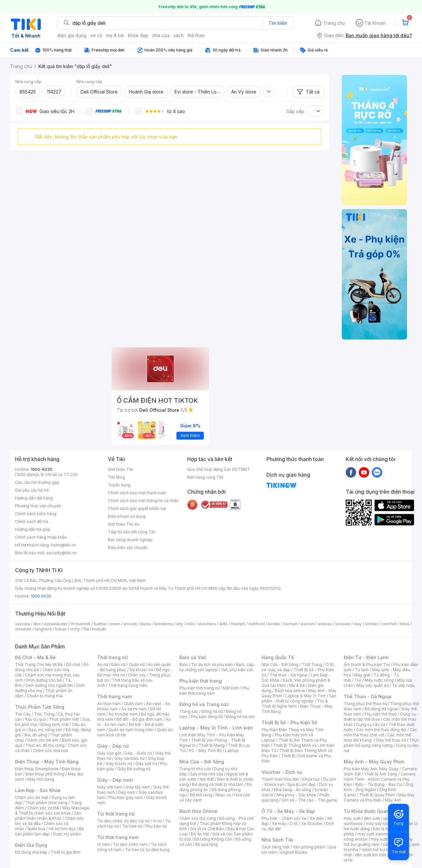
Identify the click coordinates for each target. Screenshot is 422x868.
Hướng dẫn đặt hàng (34, 498)
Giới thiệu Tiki (121, 469)
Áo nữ (103, 665)
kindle (274, 624)
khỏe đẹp (138, 35)
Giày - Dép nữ (113, 746)
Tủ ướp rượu (403, 685)
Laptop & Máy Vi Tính (306, 696)
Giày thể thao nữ (391, 740)
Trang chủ (334, 23)
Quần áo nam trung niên (131, 730)
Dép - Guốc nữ (138, 753)
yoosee (343, 624)
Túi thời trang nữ (116, 814)
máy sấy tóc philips (384, 824)
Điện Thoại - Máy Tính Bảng (47, 762)
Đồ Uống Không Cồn (213, 839)
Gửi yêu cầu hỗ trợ (32, 490)
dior (37, 624)
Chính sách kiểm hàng (36, 514)
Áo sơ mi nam (134, 709)
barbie (100, 624)
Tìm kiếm (278, 23)
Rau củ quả (36, 719)
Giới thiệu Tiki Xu (124, 524)
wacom (308, 624)
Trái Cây (23, 714)
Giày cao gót (109, 753)
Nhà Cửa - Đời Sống (202, 762)
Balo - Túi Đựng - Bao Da (379, 784)
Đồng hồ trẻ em (240, 717)
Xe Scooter (312, 824)
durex (146, 624)
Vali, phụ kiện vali (237, 670)
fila (86, 629)
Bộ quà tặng (207, 844)
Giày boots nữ (119, 764)
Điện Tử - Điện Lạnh (366, 657)
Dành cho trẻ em (43, 740)
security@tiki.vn (61, 553)
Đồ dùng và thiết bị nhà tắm (218, 784)
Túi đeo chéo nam (130, 844)
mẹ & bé (115, 35)
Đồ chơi (73, 665)
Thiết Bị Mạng (212, 745)
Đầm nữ (118, 665)
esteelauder (56, 624)
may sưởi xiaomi (373, 834)
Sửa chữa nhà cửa (207, 774)
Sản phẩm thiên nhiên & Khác (48, 816)
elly (180, 624)
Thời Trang (312, 665)
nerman (290, 624)
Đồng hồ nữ (212, 711)
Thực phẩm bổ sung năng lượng (381, 743)
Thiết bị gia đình (66, 852)
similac (372, 624)
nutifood (257, 624)
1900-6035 (42, 469)
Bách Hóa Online (198, 811)
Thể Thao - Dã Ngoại (368, 696)
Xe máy (279, 824)
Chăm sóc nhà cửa (50, 751)
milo (191, 624)
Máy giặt (362, 675)
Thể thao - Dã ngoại (289, 675)
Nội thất (207, 779)
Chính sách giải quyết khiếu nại (137, 508)
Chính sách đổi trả (32, 521)
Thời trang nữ (113, 657)
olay (358, 624)
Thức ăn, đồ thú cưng (45, 745)
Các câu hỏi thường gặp (37, 482)
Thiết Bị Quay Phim (377, 795)
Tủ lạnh (362, 670)
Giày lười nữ (146, 764)
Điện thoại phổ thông (45, 774)
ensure (130, 624)
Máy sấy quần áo (373, 685)
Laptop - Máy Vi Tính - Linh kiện (216, 728)
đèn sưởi (372, 818)
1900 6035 (41, 596)
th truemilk (81, 624)
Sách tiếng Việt (276, 847)
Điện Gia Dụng (31, 845)
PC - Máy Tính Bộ (205, 751)
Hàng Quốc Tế (278, 657)
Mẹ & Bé (297, 685)
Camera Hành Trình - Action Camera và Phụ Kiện (380, 779)
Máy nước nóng (379, 680)
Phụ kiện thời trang (201, 681)
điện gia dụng (72, 35)
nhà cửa (161, 35)
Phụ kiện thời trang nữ (199, 688)
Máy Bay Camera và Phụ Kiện (379, 797)
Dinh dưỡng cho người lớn (49, 685)
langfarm (43, 629)
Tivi (358, 680)
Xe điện (317, 818)
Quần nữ (137, 665)
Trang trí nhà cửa (195, 769)
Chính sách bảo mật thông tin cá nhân (143, 501)
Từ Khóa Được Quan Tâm (372, 811)
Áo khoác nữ (141, 670)
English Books (294, 852)
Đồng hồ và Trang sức (204, 704)
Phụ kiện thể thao (381, 714)
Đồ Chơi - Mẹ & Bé (35, 657)
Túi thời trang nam (118, 837)
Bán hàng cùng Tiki (205, 477)
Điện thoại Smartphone (37, 769)
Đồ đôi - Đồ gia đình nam (139, 719)
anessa (325, 624)
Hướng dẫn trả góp (33, 529)
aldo (223, 624)
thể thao (196, 35)
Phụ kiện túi (156, 826)
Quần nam (134, 704)
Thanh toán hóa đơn (280, 779)
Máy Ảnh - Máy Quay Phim (374, 762)
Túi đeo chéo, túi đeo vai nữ (123, 821)
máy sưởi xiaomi (386, 839)
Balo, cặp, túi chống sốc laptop (217, 667)
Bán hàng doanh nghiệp (130, 540)
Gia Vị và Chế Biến (207, 829)
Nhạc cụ (223, 795)
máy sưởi (352, 818)
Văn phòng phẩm (309, 847)
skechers (207, 624)
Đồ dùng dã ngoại (381, 709)
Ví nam (104, 844)
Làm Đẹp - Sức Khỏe (38, 790)
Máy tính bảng (41, 779)
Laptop (232, 751)
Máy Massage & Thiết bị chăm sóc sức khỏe (52, 810)
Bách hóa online (290, 691)
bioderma (164, 624)
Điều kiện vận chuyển (128, 548)
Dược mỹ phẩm (67, 834)
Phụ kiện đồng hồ (207, 717)
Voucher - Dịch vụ (282, 772)
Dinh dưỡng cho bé (44, 680)
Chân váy (137, 675)
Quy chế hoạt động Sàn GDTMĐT (219, 469)
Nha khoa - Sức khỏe (296, 795)
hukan (61, 629)
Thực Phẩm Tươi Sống (40, 707)
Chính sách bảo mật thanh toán (137, 493)
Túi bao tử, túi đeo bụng (147, 850)
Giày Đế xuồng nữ (134, 769)
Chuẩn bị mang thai (45, 696)
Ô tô (294, 824)
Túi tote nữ (132, 826)
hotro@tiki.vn (63, 545)
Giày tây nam (138, 787)
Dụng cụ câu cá (371, 724)
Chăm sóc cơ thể (43, 808)
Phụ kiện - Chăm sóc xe (284, 818)
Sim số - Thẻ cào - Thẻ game (309, 800)
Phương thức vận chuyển (38, 506)
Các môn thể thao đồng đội (381, 730)
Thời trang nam (114, 696)
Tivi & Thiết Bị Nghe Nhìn (295, 704)
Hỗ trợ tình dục (62, 829)
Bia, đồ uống (36, 735)
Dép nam (127, 792)
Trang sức (189, 711)
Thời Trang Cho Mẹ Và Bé (39, 665)
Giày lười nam (110, 787)
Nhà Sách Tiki (278, 840)
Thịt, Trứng (44, 714)
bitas (405, 624)
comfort (389, 624)
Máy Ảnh (393, 800)
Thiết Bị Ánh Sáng (381, 774)
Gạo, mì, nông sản (45, 730)
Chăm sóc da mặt (32, 797)
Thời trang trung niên (128, 685)
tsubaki (99, 629)
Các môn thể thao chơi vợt (380, 732)
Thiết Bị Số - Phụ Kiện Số (289, 723)
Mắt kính (231, 688)
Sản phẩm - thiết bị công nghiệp (299, 698)
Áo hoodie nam (123, 714)
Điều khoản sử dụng (127, 516)
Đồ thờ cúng (201, 795)
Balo (184, 665)
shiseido (23, 629)
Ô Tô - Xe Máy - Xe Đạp (288, 811)
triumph (238, 624)
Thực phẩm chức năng (46, 803)
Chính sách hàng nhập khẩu (41, 537)
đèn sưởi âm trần (371, 855)
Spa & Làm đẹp (301, 784)
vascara (23, 624)
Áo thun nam (109, 704)
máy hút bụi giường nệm (378, 842)
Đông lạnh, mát (55, 724)
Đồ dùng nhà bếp (31, 852)
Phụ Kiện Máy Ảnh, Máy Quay (371, 769)
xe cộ (96, 35)
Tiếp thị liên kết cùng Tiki (132, 532)
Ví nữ (157, 821)
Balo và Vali (193, 657)
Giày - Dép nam (115, 780)
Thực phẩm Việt (64, 719)
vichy (75, 629)
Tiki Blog (116, 477)
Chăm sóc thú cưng (198, 818)
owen (115, 624)
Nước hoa (36, 829)
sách (179, 35)
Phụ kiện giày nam (126, 797)
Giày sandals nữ (129, 758)
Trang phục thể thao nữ (365, 704)
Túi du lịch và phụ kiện (212, 665)
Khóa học (311, 779)
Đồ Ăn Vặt (200, 834)
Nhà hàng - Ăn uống (293, 790)
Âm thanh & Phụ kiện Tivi (367, 665)
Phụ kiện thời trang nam (214, 691)
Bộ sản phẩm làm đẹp (49, 831)
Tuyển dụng (119, 485)
